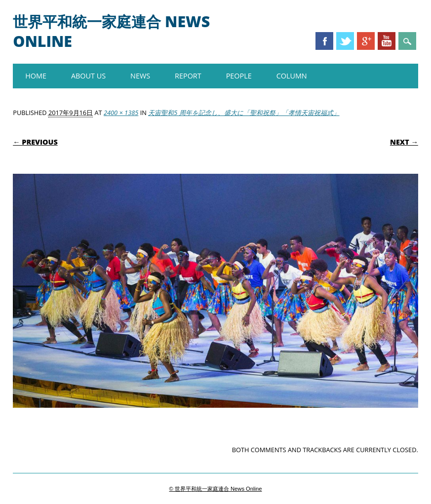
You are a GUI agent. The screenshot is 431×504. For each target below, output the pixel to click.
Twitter (345, 41)
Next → (404, 142)
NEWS (140, 76)
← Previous (35, 142)
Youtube (387, 41)
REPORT (188, 76)
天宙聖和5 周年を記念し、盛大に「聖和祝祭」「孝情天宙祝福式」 (244, 113)
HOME (36, 76)
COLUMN (292, 76)
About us (88, 76)
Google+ (366, 41)
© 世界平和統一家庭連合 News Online (216, 489)
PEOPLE (239, 76)
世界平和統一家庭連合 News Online (111, 31)
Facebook (324, 41)
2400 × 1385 (121, 113)
